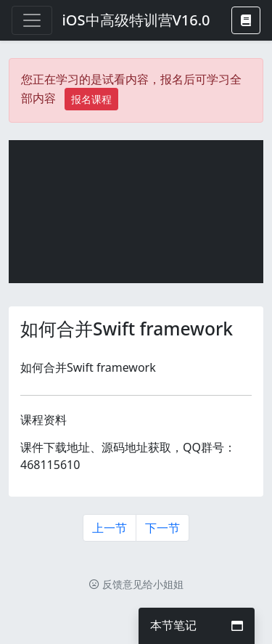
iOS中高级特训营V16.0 (136, 20)
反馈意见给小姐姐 (136, 584)
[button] (246, 20)
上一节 (110, 528)
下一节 (162, 528)
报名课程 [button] (91, 99)
